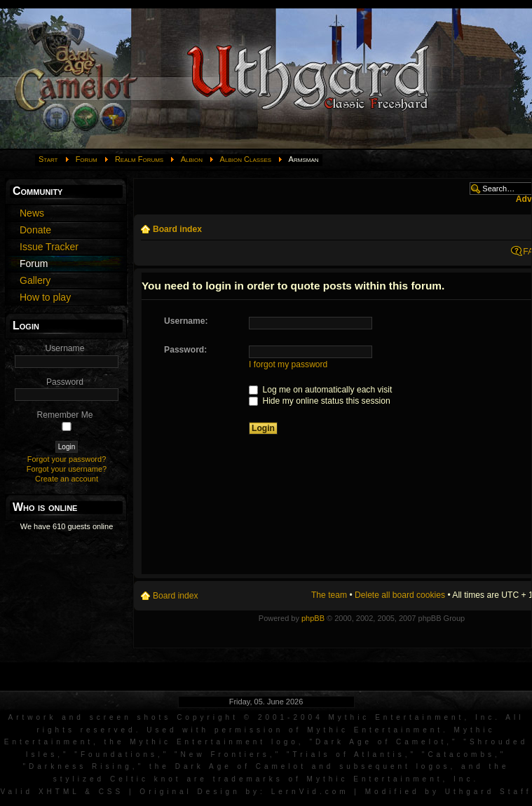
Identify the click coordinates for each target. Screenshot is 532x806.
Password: (185, 350)
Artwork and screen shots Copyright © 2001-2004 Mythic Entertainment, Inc (252, 717)
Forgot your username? (67, 469)
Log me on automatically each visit (320, 390)
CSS (111, 792)
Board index (177, 229)
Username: (186, 321)
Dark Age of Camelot (381, 742)
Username (65, 348)
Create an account (67, 479)
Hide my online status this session (320, 401)
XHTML (59, 792)
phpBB (313, 618)
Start (48, 159)
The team (329, 595)
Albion (192, 159)
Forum (87, 159)
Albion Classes (246, 159)
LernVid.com (310, 792)
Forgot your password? (67, 459)
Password (65, 382)
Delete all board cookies (400, 595)
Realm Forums (139, 159)
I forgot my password (288, 364)
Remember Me (65, 415)
